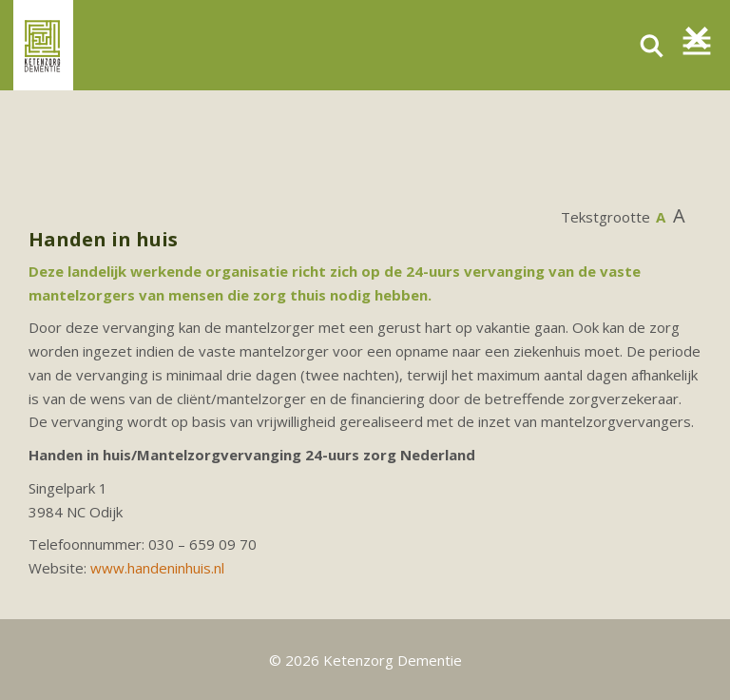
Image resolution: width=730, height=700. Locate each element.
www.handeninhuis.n (156, 568)
